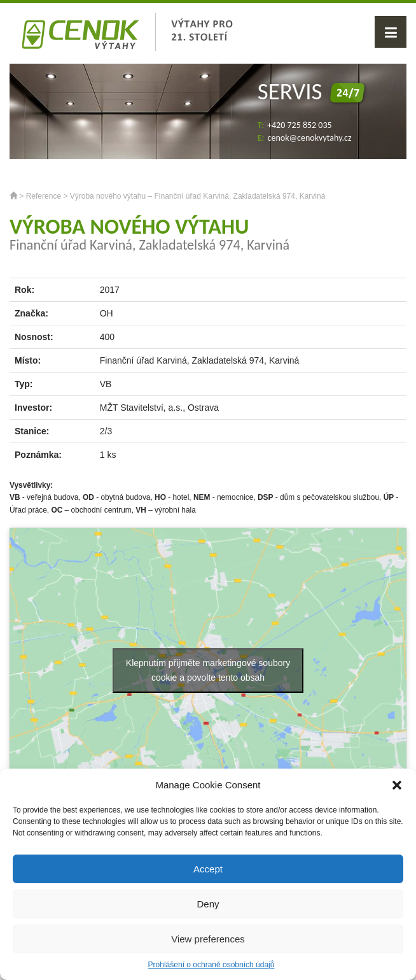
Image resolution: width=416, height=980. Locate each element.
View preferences (208, 939)
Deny (208, 904)
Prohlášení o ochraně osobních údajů (211, 965)
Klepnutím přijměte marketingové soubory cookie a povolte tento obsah (208, 670)
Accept (208, 869)
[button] (397, 785)
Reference (44, 196)
